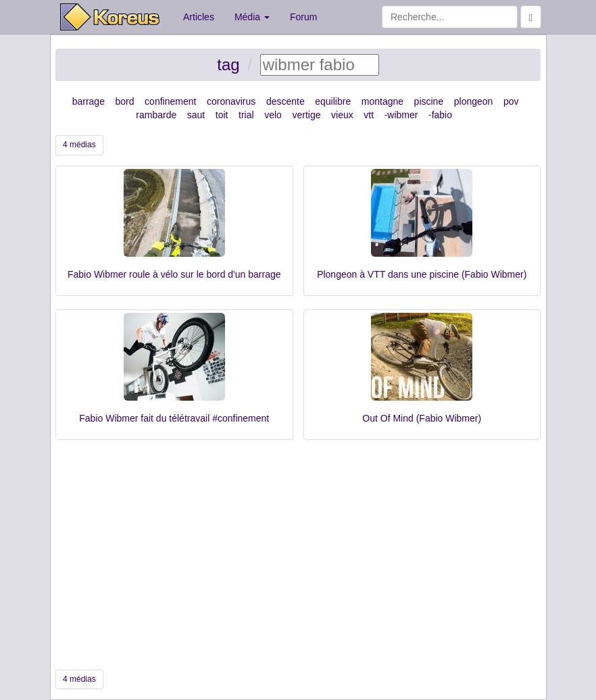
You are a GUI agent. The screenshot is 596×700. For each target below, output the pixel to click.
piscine (429, 101)
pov (511, 101)
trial (246, 115)
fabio (442, 115)
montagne (382, 101)
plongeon (474, 101)
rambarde (156, 115)
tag (228, 65)
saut (196, 115)
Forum (303, 17)
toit (222, 115)
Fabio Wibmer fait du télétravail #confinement (174, 418)
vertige (306, 115)
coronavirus (231, 101)
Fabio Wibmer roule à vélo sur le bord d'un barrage (174, 274)
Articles (199, 17)
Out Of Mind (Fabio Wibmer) (422, 418)
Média (252, 17)
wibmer (402, 115)
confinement (170, 101)
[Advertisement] (298, 555)
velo (273, 115)
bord (125, 101)
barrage (89, 101)
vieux (342, 115)
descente (285, 101)
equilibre (333, 101)
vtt (369, 115)
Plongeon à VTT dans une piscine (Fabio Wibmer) (422, 274)
